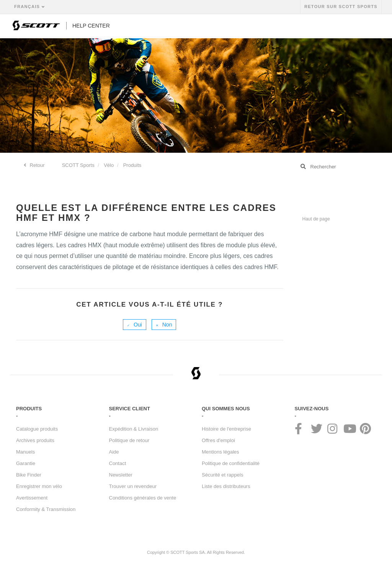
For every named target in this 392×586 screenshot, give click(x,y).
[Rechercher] (336, 166)
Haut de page (316, 219)
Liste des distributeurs (226, 486)
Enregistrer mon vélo (39, 486)
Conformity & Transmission (46, 509)
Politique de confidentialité (231, 463)
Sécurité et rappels (222, 475)
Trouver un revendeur (133, 486)
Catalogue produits (37, 429)
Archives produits (35, 440)
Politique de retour (129, 440)
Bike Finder (29, 475)
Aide (114, 452)
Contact (118, 463)
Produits (132, 165)
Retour (37, 165)
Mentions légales (220, 452)
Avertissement (32, 498)
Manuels (25, 452)
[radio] (135, 325)
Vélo (109, 165)
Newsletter (121, 475)
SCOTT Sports (78, 165)
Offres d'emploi (218, 440)
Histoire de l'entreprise (226, 429)
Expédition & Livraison (134, 429)
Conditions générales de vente (143, 498)
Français (28, 7)
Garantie (26, 463)
